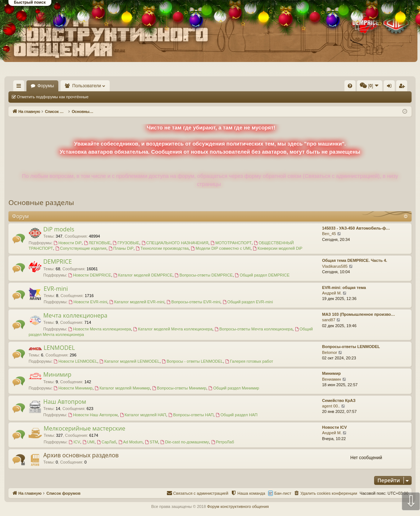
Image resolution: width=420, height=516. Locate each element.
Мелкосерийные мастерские (84, 428)
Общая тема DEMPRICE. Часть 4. (355, 260)
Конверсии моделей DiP (277, 248)
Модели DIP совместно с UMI (221, 248)
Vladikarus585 (335, 266)
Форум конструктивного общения (238, 506)
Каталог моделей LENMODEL (129, 361)
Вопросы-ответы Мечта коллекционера (253, 329)
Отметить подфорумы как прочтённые (53, 97)
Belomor (330, 352)
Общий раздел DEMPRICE (262, 275)
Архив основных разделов (81, 455)
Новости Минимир (73, 388)
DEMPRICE (58, 261)
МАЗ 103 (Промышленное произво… (359, 314)
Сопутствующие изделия (81, 248)
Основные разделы (41, 202)
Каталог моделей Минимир (122, 388)
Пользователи (108, 86)
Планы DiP (121, 248)
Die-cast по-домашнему (185, 442)
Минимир (57, 374)
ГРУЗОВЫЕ (126, 243)
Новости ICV (335, 427)
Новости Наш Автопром (93, 415)
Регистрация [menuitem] (351, 87)
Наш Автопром (65, 402)
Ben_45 (329, 234)
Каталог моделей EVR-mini (137, 302)
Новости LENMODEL (75, 361)
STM (151, 442)
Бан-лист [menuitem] (283, 493)
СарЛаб (107, 442)
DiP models (59, 229)
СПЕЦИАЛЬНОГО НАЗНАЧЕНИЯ (175, 243)
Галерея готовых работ (249, 361)
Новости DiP (67, 243)
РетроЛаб (223, 442)
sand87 (329, 320)
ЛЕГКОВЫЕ (97, 243)
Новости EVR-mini (88, 302)
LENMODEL (59, 348)
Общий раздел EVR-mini (248, 302)
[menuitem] (240, 86)
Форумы (67, 86)
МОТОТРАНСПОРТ (231, 243)
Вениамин (332, 379)
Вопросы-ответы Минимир (179, 388)
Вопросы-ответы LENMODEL (351, 347)
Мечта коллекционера (75, 315)
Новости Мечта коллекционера (100, 329)
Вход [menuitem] (338, 87)
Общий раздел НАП (237, 415)
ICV (74, 442)
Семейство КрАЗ (339, 400)
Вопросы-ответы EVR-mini (193, 302)
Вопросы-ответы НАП (191, 415)
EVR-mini (56, 289)
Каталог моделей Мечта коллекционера (173, 329)
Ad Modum (131, 442)
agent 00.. (331, 406)
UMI (89, 442)
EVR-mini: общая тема (344, 288)
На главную (29, 86)
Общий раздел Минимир (234, 388)
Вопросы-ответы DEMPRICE (204, 275)
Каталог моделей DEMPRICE (143, 275)
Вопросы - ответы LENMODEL (192, 361)
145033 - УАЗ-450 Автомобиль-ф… (356, 228)
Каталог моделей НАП (143, 415)
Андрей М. (332, 293)
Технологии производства (162, 248)
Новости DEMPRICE (90, 275)
